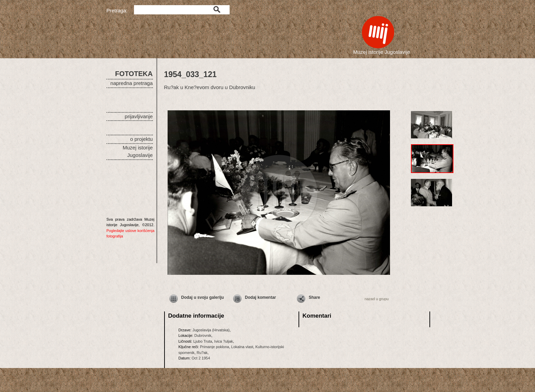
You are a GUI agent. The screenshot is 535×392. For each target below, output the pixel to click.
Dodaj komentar (261, 297)
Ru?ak (202, 353)
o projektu (142, 139)
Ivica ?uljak (223, 341)
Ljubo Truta (203, 341)
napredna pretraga (131, 83)
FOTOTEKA (134, 74)
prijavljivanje (139, 116)
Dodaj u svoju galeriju (203, 297)
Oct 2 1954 (201, 358)
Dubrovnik (203, 335)
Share (314, 297)
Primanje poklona (214, 347)
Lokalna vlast (242, 347)
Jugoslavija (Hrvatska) (211, 330)
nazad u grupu (377, 299)
